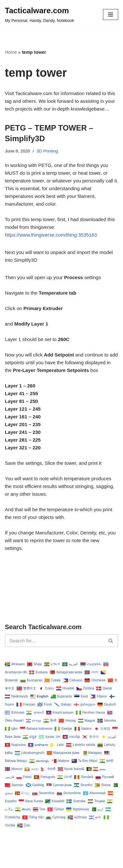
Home (11, 52)
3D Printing (47, 151)
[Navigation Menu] (111, 15)
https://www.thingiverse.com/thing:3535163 (51, 235)
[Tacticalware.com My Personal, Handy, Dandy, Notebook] (39, 15)
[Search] (54, 641)
